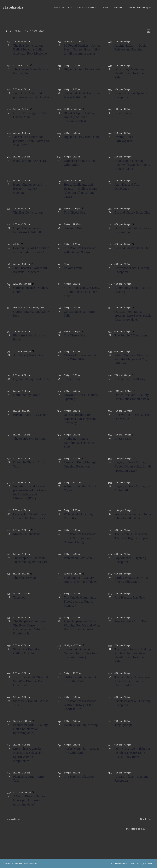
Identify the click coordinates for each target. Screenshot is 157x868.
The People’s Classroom (29, 439)
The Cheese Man (75, 212)
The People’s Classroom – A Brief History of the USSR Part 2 (81, 705)
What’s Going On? (63, 7)
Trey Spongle (123, 725)
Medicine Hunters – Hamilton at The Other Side (79, 443)
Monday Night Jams (27, 534)
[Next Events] (10, 31)
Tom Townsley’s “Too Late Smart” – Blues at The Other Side (31, 681)
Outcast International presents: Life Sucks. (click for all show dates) (133, 316)
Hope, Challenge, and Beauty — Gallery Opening (28, 189)
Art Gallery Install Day (130, 379)
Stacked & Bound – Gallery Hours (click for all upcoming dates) (82, 653)
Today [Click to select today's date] (18, 31)
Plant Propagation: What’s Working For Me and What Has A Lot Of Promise (82, 625)
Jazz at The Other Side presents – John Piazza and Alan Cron (31, 141)
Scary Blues (72, 379)
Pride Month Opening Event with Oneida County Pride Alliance (132, 165)
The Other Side (13, 7)
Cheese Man (123, 439)
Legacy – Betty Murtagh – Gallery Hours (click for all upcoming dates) (133, 466)
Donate (105, 7)
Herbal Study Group (27, 395)
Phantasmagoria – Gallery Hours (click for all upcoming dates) (30, 729)
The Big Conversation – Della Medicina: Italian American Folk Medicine (30, 50)
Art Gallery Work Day (28, 355)
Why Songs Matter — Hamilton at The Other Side (130, 73)
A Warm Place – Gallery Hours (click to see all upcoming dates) (29, 800)
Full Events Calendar (87, 7)
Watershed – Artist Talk (79, 558)
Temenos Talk (73, 228)
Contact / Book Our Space (140, 7)
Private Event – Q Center (30, 415)
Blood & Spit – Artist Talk (31, 161)
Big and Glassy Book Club (82, 69)
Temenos (19, 597)
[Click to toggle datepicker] (35, 31)
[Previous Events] (7, 31)
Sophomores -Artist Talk (131, 621)
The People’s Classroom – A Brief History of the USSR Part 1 (132, 681)
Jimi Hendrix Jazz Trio (130, 597)
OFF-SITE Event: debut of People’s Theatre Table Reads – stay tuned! (132, 753)
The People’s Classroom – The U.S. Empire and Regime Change (81, 538)
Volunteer (118, 7)
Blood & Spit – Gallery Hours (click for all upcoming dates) (79, 117)
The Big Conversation (28, 212)
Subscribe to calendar (136, 829)
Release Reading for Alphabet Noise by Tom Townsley (80, 419)
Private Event (124, 113)
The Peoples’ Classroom (131, 335)
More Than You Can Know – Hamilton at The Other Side (82, 292)
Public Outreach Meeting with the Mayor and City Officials (131, 359)
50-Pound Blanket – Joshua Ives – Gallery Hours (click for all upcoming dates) (82, 50)
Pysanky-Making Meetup (81, 725)
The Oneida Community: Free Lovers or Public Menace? (80, 601)
